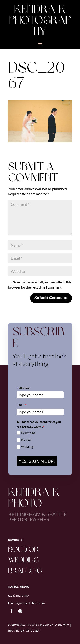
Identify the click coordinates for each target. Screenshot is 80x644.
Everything (28, 433)
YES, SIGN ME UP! (37, 461)
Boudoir (26, 440)
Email (21, 405)
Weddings (28, 447)
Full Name (24, 388)
